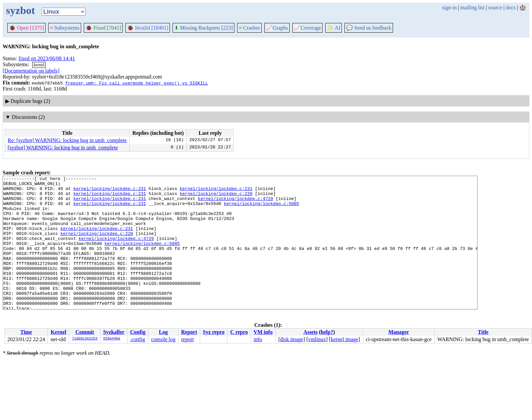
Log (163, 332)
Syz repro (214, 332)
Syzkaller (114, 332)
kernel (39, 65)
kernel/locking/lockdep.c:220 (216, 197)
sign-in (449, 7)
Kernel (58, 332)
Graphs (277, 28)
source (495, 7)
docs (511, 7)
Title (483, 332)
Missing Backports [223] (203, 28)
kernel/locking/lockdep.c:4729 (235, 203)
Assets (311, 332)
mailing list (472, 7)
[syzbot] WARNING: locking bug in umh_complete (63, 148)
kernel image (345, 339)
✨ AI (333, 28)
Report (189, 332)
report (188, 339)
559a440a (112, 339)
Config (138, 332)
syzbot (20, 10)
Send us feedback (369, 28)
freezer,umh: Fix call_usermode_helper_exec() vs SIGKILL (136, 83)
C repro (239, 332)
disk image (292, 339)
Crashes (249, 28)
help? (327, 332)
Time (26, 332)
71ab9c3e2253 (85, 339)
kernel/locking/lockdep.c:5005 (261, 209)
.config (137, 339)
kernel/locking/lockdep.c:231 (110, 191)
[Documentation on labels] (31, 71)
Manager (399, 332)
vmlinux (317, 339)
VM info (263, 332)
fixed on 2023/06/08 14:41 (47, 58)
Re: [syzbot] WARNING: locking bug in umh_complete (67, 140)
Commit (85, 332)
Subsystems (65, 28)
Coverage (307, 28)
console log (163, 339)
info (258, 339)
